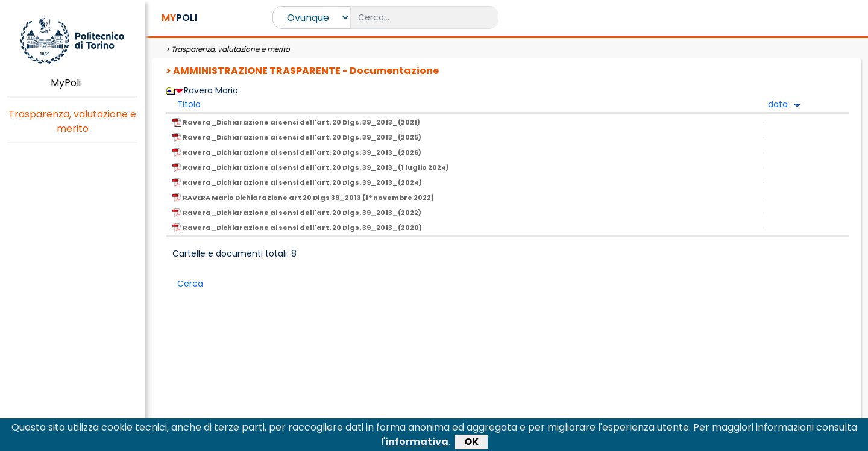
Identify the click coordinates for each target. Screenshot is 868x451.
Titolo (189, 104)
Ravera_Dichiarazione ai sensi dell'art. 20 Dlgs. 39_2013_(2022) (297, 213)
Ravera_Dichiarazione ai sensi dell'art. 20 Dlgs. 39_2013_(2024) (297, 182)
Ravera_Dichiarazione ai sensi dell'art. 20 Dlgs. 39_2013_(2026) (297, 152)
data (778, 104)
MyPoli (72, 83)
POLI (179, 18)
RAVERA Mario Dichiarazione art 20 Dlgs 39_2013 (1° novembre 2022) (303, 198)
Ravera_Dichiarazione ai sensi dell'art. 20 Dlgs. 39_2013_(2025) (297, 137)
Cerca (190, 284)
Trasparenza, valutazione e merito (72, 121)
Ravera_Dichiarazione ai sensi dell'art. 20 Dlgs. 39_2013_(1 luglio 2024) (311, 167)
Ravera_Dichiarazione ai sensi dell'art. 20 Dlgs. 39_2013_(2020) (297, 228)
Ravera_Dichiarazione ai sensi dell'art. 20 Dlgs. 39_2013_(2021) (296, 122)
